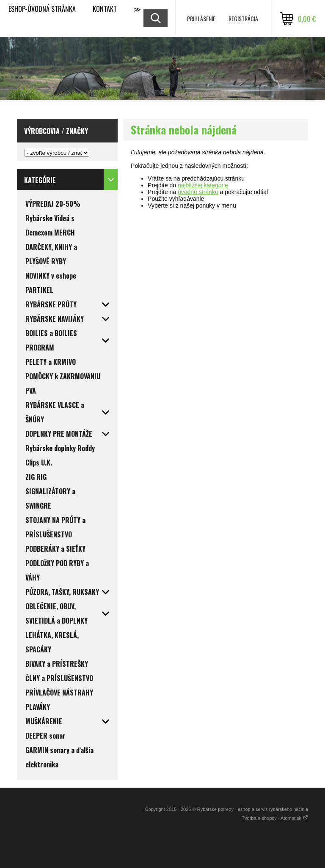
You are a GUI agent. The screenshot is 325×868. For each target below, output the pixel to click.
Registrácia (243, 18)
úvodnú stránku (198, 192)
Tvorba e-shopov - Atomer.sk (275, 818)
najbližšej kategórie (203, 185)
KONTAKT (105, 9)
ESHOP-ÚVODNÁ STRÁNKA (42, 9)
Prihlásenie (201, 18)
